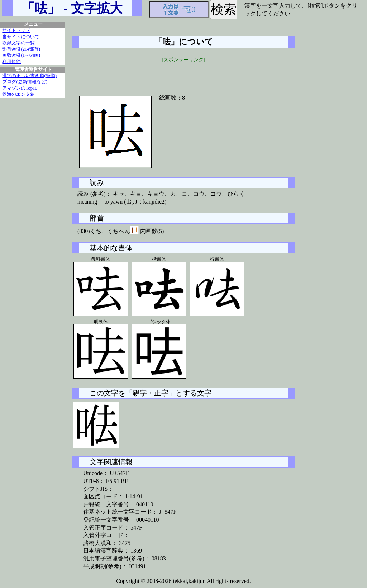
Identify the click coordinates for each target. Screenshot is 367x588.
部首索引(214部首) (21, 49)
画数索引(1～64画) (21, 55)
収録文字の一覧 (18, 43)
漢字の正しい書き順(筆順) (29, 76)
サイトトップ (16, 30)
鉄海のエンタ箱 (18, 94)
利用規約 (11, 62)
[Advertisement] (183, 74)
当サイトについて (21, 37)
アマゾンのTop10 (20, 88)
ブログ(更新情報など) (25, 82)
